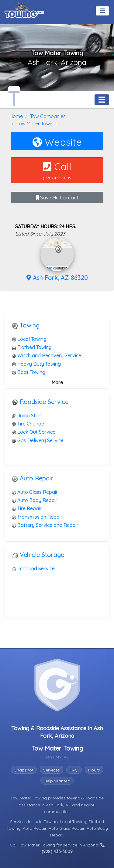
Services (52, 770)
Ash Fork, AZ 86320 (57, 278)
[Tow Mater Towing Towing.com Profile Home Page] (14, 97)
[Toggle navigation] (102, 11)
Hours (94, 770)
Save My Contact (57, 198)
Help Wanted (57, 781)
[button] (59, 249)
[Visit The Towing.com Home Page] (24, 9)
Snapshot (24, 770)
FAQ (74, 770)
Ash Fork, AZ (59, 805)
